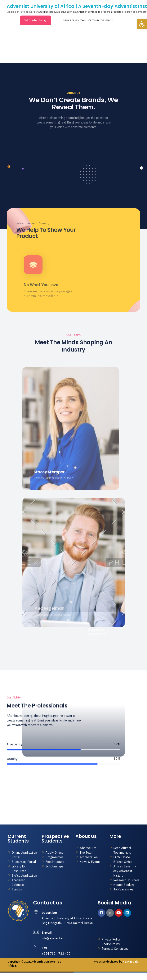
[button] (142, 24)
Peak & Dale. (131, 971)
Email (47, 942)
